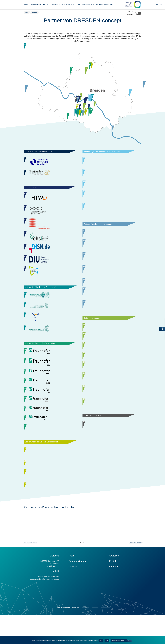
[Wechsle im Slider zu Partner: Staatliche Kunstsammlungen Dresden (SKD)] (109, 364)
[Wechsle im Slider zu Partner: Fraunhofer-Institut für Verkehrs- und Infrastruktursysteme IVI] (50, 404)
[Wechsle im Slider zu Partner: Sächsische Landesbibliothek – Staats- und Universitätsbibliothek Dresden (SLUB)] (109, 338)
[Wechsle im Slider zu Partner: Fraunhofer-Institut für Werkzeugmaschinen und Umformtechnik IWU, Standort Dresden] (50, 448)
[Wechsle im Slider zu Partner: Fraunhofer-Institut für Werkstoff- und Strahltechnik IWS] (50, 354)
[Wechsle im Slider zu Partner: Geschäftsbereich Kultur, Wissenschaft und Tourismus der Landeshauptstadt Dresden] (109, 410)
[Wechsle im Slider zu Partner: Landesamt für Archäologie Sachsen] (109, 375)
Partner (46, 4)
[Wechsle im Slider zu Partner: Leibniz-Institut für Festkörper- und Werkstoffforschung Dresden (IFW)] (50, 487)
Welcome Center (68, 4)
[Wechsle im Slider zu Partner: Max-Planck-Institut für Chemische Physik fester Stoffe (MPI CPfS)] (50, 306)
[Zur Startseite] (133, 5)
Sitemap (113, 592)
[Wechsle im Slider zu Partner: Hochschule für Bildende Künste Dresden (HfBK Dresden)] (50, 211)
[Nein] (128, 641)
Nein (107, 640)
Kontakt (113, 587)
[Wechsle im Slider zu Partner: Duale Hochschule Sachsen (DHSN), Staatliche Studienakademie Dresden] (50, 249)
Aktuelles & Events (85, 4)
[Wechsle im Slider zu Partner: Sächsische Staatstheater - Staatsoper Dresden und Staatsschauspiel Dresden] (109, 421)
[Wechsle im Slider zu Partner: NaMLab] (109, 314)
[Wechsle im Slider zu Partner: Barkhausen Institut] (109, 239)
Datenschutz (85, 633)
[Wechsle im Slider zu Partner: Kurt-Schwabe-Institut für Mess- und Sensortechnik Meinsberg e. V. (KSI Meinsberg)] (109, 290)
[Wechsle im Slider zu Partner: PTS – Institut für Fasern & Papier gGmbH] (109, 251)
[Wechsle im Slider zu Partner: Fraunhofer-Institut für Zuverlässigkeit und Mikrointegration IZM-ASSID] (50, 424)
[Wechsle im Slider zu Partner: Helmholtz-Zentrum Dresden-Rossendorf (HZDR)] (109, 162)
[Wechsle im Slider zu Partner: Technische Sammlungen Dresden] (109, 385)
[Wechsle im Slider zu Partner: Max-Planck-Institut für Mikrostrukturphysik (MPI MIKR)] (50, 329)
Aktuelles (114, 581)
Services (55, 4)
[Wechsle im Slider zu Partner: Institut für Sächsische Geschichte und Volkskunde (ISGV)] (109, 277)
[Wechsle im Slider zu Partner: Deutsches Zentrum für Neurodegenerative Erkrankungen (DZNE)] (109, 175)
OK (101, 640)
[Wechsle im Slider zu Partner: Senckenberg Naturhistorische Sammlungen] (50, 512)
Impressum (95, 633)
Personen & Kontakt (103, 4)
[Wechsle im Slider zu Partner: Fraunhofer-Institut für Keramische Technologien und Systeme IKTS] (50, 391)
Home (26, 4)
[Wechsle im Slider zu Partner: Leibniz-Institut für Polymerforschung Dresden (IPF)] (50, 475)
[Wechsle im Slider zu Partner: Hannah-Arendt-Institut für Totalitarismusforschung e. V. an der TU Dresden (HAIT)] (109, 264)
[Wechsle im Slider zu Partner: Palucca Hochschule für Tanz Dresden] (50, 271)
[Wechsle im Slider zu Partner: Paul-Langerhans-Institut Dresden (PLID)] (109, 201)
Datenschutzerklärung (119, 640)
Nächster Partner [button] (135, 569)
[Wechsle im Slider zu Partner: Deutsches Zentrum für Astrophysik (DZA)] (109, 302)
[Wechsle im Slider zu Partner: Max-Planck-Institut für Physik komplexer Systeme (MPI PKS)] (50, 317)
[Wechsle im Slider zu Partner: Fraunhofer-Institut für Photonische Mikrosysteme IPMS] (50, 378)
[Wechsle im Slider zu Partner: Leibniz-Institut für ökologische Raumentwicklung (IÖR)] (50, 500)
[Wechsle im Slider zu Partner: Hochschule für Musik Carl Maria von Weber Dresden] (50, 224)
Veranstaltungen (78, 587)
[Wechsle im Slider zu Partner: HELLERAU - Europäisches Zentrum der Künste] (109, 397)
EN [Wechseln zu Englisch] (161, 4)
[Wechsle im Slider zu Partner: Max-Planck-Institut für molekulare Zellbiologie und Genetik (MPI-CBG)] (50, 296)
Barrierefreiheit (105, 633)
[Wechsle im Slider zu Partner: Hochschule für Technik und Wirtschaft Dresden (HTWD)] (50, 198)
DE (157, 4)
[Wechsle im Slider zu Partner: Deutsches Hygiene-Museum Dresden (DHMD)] (109, 351)
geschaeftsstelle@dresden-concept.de (45, 605)
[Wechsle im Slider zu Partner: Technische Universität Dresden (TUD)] (50, 162)
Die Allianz (35, 4)
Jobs (72, 581)
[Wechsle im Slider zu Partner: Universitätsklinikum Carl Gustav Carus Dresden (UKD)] (50, 173)
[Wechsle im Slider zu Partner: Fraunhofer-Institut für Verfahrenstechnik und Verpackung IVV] (50, 435)
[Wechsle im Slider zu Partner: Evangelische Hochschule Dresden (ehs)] (50, 237)
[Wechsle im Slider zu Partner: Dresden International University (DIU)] (50, 260)
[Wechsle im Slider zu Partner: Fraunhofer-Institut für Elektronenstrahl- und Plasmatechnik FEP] (50, 366)
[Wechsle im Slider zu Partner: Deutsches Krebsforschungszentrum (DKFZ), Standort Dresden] (109, 214)
